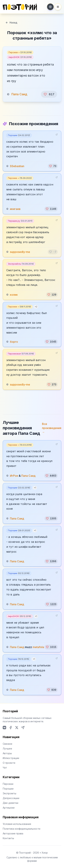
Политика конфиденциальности (22, 829)
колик (14, 295)
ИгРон (14, 476)
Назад (11, 23)
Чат (5, 768)
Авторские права (13, 833)
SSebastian (17, 166)
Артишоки (9, 808)
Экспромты (9, 793)
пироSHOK (20, 57)
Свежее (8, 744)
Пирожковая (21, 354)
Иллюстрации (11, 758)
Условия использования (17, 824)
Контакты (8, 838)
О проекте (9, 763)
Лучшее (7, 749)
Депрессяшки (11, 798)
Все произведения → (52, 428)
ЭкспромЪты (21, 264)
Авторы (7, 753)
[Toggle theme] (50, 7)
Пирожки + (20, 52)
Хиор (45, 853)
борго (14, 342)
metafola (38, 647)
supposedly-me (20, 252)
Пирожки (8, 784)
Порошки (19, 135)
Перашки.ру (20, 221)
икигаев (15, 209)
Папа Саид (19, 94)
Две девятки (10, 803)
